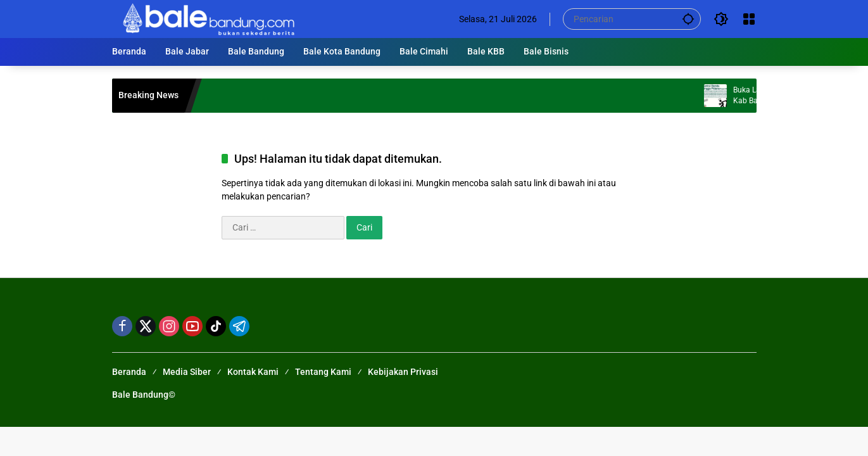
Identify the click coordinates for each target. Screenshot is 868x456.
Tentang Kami (323, 372)
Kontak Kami (253, 372)
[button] (688, 19)
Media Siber (187, 372)
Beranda (129, 372)
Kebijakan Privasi (403, 372)
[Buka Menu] (749, 19)
